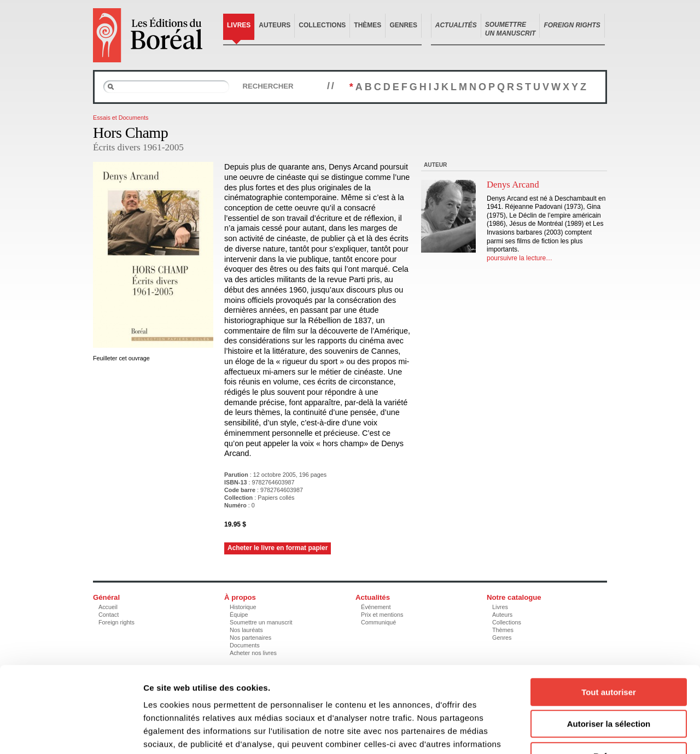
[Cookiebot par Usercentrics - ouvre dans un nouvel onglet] (71, 733)
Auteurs (275, 25)
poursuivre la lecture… (520, 258)
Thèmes (367, 25)
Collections (322, 25)
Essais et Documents (121, 118)
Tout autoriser (609, 620)
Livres (239, 25)
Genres (403, 25)
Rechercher (268, 86)
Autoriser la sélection (609, 653)
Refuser (609, 684)
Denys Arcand (513, 185)
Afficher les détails (602, 732)
